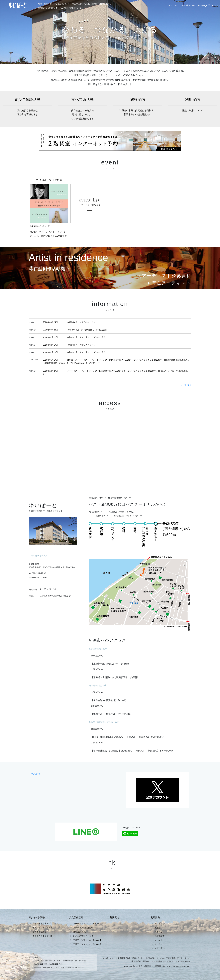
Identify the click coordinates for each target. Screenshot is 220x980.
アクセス (173, 5)
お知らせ (159, 944)
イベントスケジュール (43, 928)
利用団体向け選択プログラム (46, 924)
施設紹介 (159, 928)
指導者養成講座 (40, 932)
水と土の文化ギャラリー (84, 936)
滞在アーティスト (169, 283)
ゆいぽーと (36, 774)
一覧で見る (186, 385)
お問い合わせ (188, 5)
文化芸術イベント (81, 932)
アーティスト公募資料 (164, 276)
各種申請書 (160, 936)
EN (217, 5)
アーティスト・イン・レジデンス (88, 924)
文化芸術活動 (83, 109)
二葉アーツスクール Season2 (87, 944)
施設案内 (138, 107)
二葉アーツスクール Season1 (87, 940)
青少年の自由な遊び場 (43, 936)
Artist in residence (68, 258)
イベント (159, 940)
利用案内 (193, 105)
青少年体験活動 (28, 107)
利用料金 (159, 932)
